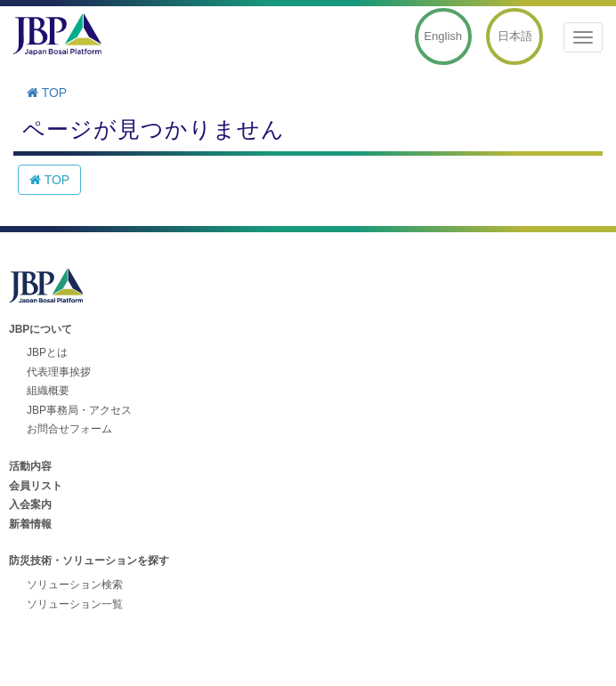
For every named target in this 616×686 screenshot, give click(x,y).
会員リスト (36, 486)
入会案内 (30, 504)
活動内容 (30, 466)
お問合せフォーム (69, 429)
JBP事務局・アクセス (79, 410)
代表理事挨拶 (59, 372)
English (443, 36)
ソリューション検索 (75, 585)
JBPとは (47, 352)
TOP (47, 93)
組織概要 (48, 391)
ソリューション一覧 (75, 604)
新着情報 (30, 524)
